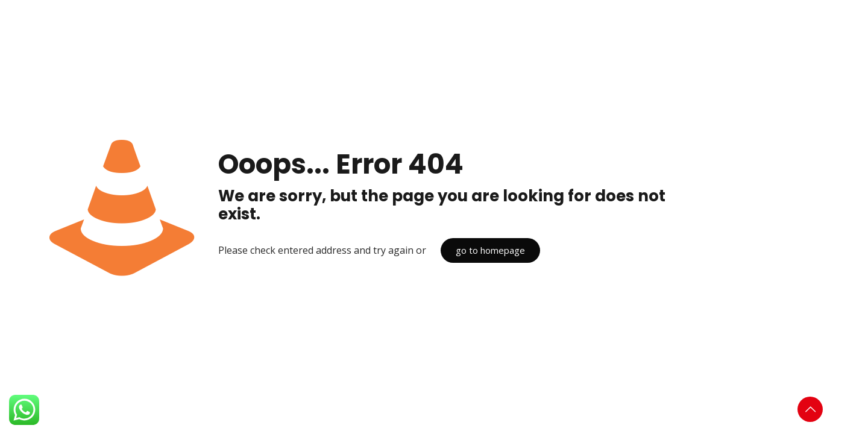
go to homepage (490, 250)
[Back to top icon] (810, 409)
